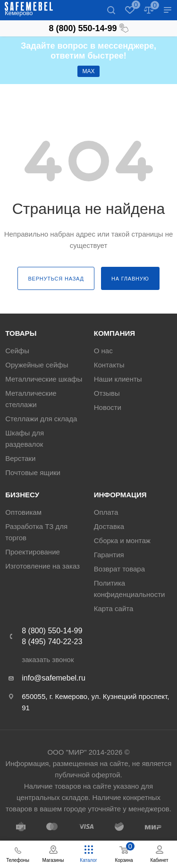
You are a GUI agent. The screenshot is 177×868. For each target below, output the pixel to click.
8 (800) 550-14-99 (88, 28)
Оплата (106, 512)
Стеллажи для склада (41, 419)
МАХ (88, 71)
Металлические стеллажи (31, 399)
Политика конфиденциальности (130, 589)
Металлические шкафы (44, 379)
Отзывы (107, 393)
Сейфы (17, 351)
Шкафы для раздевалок (25, 438)
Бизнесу (22, 495)
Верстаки (20, 458)
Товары (21, 333)
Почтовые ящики (33, 472)
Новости (108, 407)
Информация (120, 495)
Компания (114, 333)
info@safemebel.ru (54, 678)
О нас (103, 351)
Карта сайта (114, 608)
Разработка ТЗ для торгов (36, 532)
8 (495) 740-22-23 (52, 642)
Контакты (109, 365)
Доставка (109, 526)
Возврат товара (119, 569)
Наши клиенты (118, 379)
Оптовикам (23, 512)
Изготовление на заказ (42, 566)
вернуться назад (56, 279)
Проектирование (33, 552)
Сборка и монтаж (122, 540)
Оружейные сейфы (37, 365)
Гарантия (109, 555)
